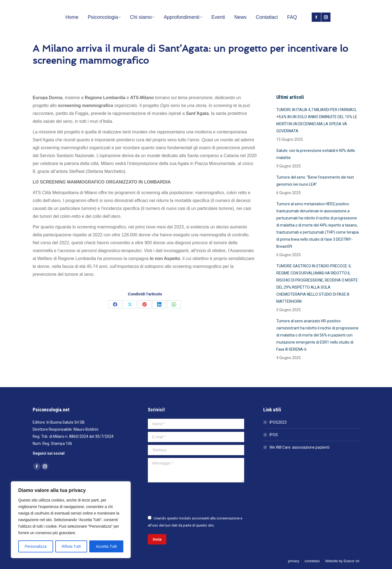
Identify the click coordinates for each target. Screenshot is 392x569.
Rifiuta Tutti (71, 546)
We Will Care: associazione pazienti (299, 447)
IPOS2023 (278, 422)
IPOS (274, 435)
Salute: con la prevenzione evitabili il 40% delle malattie (316, 154)
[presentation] (189, 498)
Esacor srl (351, 561)
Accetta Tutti (106, 546)
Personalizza (36, 546)
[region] (71, 520)
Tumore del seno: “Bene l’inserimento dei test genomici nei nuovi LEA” (315, 181)
